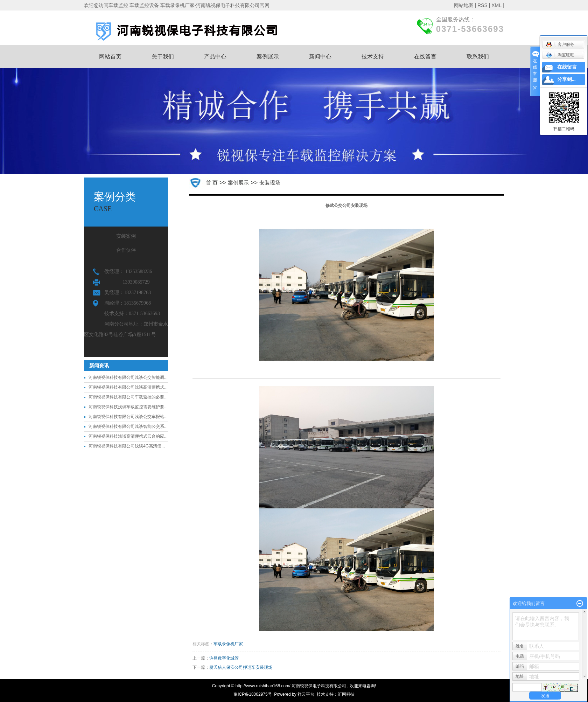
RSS (482, 5)
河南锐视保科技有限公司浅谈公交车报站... (128, 417)
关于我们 (163, 57)
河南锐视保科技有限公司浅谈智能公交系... (128, 426)
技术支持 (373, 57)
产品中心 (215, 57)
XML (496, 5)
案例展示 (268, 57)
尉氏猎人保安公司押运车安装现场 (241, 667)
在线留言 (425, 57)
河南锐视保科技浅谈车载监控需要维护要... (128, 407)
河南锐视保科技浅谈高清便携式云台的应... (128, 436)
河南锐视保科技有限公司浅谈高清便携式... (128, 387)
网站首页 (110, 57)
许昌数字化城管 (224, 658)
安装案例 (126, 236)
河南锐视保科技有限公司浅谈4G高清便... (127, 446)
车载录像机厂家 (228, 644)
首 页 (212, 183)
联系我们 (478, 57)
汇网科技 (346, 694)
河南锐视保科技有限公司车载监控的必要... (128, 397)
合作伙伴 (126, 250)
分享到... (566, 79)
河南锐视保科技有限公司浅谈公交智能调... (128, 377)
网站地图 (464, 5)
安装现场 (270, 183)
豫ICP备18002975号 (253, 694)
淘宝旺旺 (560, 55)
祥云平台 (306, 694)
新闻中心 (320, 57)
